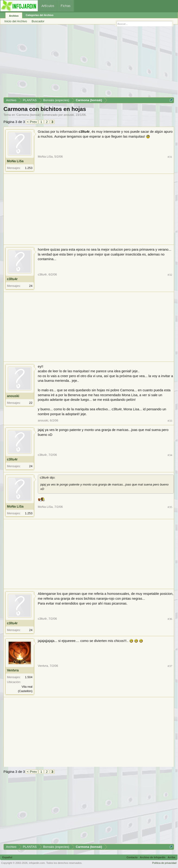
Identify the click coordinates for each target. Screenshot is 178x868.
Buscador (38, 21)
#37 (170, 666)
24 (31, 286)
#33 (170, 421)
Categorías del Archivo (40, 15)
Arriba (172, 857)
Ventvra (13, 670)
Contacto (132, 857)
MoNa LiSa (15, 161)
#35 (170, 507)
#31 (170, 157)
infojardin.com (37, 863)
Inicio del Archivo (16, 21)
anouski (69, 115)
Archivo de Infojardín (153, 857)
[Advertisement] (89, 62)
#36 (170, 619)
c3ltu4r (12, 279)
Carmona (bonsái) (29, 115)
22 (31, 403)
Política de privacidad (164, 863)
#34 (170, 455)
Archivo (14, 16)
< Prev (32, 122)
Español (7, 857)
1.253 (29, 168)
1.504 (29, 677)
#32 (170, 275)
